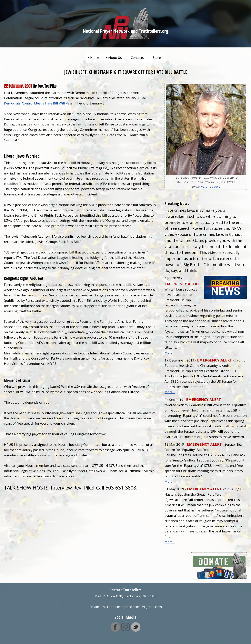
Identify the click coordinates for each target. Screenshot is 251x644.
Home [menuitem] (95, 58)
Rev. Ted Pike (211, 187)
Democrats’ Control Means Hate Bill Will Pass (38, 103)
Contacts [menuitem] (137, 58)
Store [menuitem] (157, 58)
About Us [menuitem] (115, 58)
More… (170, 352)
